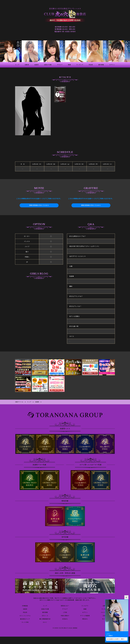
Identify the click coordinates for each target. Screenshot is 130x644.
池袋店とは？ (65, 604)
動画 (85, 608)
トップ (45, 604)
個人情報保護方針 (45, 617)
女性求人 (65, 617)
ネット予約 (25, 621)
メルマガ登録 (105, 611)
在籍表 (25, 608)
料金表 (25, 611)
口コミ (45, 621)
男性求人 (85, 617)
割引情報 (45, 611)
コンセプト (85, 604)
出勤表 (105, 604)
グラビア (65, 608)
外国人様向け (65, 614)
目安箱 (105, 614)
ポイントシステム (25, 614)
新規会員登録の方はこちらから (39, 204)
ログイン (85, 611)
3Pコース (45, 614)
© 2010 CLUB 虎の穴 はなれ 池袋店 (65, 627)
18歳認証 (25, 604)
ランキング (105, 608)
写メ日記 (105, 617)
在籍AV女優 (45, 608)
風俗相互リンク (25, 617)
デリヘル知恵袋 (85, 614)
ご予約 (65, 611)
